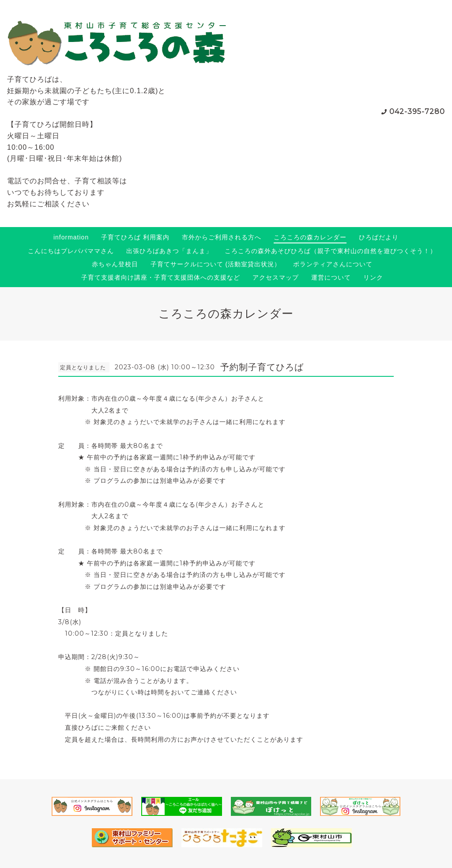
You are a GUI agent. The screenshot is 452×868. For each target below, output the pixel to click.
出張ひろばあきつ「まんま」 (169, 251)
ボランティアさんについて (333, 264)
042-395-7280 (417, 112)
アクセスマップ (276, 277)
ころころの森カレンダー (310, 237)
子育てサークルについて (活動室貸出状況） (216, 264)
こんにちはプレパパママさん (71, 251)
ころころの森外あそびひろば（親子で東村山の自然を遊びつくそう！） (331, 251)
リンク (373, 277)
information (71, 237)
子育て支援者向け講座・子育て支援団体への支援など (161, 277)
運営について (331, 277)
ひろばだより (379, 237)
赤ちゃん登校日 (115, 264)
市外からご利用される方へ (222, 237)
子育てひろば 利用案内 (135, 237)
